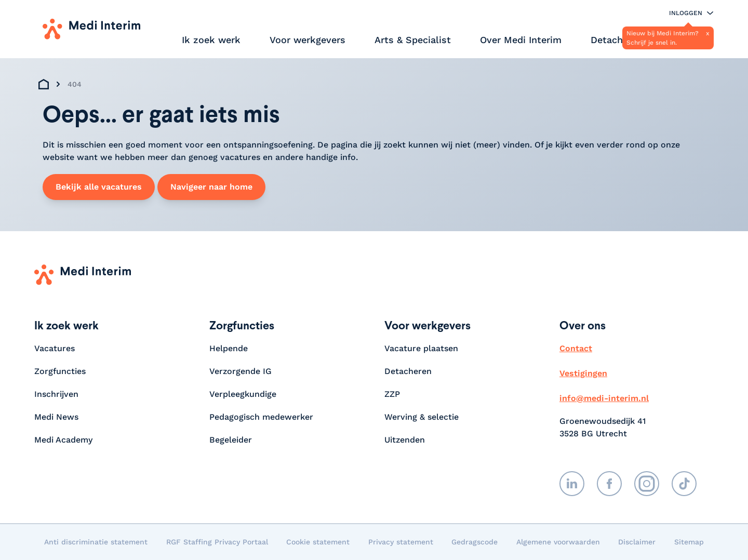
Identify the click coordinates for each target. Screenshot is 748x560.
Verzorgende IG (241, 371)
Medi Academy (65, 440)
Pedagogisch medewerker (261, 417)
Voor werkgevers (308, 40)
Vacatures (55, 348)
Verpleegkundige (243, 394)
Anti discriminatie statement (96, 542)
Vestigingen (583, 373)
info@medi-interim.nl (604, 398)
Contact (576, 348)
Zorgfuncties (60, 371)
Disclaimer (637, 542)
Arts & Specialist (413, 40)
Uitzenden (405, 440)
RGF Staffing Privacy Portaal (217, 542)
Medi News (56, 417)
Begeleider (231, 440)
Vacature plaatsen (421, 348)
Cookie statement (318, 542)
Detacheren (617, 40)
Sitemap (689, 542)
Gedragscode (475, 542)
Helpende (229, 348)
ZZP (392, 394)
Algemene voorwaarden (558, 542)
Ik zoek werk (211, 40)
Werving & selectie (422, 417)
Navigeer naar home (211, 187)
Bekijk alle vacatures (99, 187)
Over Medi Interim (521, 40)
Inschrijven (56, 394)
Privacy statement (401, 542)
